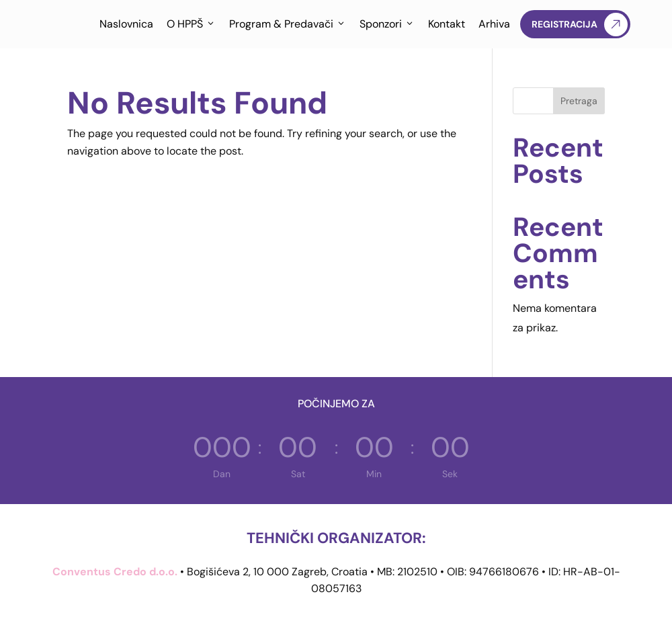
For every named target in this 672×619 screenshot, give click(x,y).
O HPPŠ (191, 24)
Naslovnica (126, 24)
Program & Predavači (288, 24)
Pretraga (579, 101)
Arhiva (494, 24)
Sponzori (387, 24)
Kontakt (447, 24)
